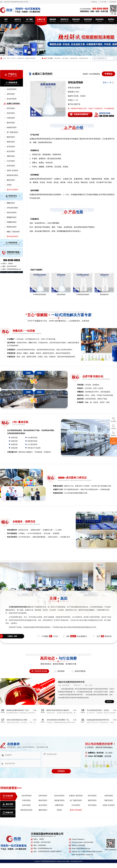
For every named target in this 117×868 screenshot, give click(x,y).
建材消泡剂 (11, 123)
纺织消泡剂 (11, 108)
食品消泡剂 (11, 151)
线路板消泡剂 (12, 127)
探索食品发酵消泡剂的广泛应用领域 (20, 710)
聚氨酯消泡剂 (12, 217)
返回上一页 (107, 82)
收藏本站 (95, 2)
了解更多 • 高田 (12, 636)
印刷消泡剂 (11, 118)
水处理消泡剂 (12, 89)
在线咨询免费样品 (81, 114)
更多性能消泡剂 (12, 236)
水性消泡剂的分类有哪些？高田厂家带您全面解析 (65, 720)
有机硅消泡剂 (12, 213)
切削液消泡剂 (74, 58)
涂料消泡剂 (11, 94)
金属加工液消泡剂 (30, 58)
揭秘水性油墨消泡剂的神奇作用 (71, 682)
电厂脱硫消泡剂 (12, 132)
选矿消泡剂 (65, 58)
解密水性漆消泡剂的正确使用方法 (59, 710)
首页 (8, 58)
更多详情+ (109, 702)
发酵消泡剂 (11, 156)
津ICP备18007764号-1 (77, 861)
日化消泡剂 (11, 161)
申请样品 (108, 74)
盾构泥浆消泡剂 (84, 58)
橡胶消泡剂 (11, 137)
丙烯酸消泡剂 (12, 222)
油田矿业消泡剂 (12, 170)
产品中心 (14, 58)
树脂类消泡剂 (12, 227)
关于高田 (104, 2)
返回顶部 (113, 441)
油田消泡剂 (57, 58)
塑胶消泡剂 (11, 142)
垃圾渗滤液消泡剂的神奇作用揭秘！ (100, 720)
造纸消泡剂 (11, 113)
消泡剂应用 (21, 58)
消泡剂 (9, 185)
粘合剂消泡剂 (12, 99)
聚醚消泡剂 (11, 203)
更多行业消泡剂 (12, 190)
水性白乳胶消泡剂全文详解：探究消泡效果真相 (24, 720)
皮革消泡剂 (11, 147)
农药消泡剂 (11, 166)
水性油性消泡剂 (12, 208)
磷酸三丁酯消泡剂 (13, 232)
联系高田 (114, 2)
